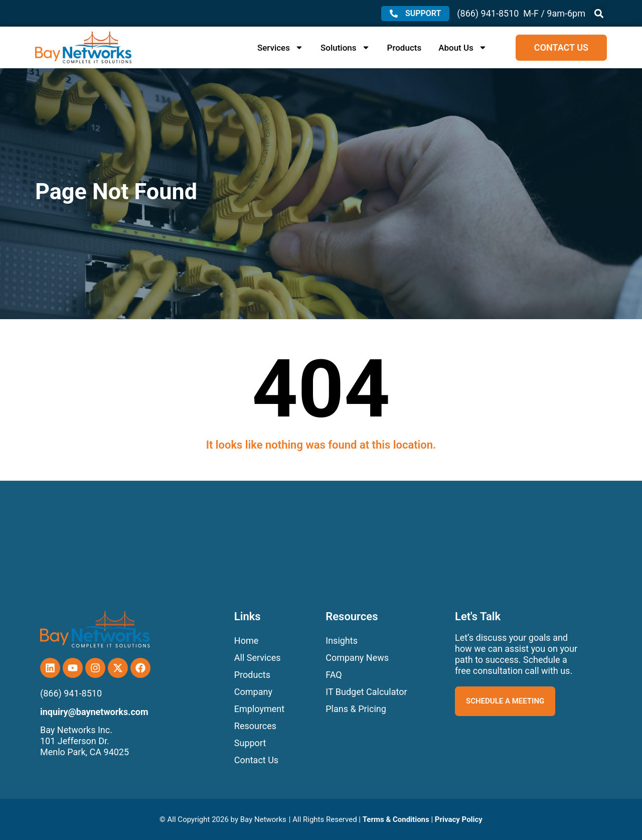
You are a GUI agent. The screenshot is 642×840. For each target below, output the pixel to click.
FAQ (334, 675)
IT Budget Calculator (366, 692)
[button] (599, 13)
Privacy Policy (459, 819)
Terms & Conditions (396, 819)
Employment (259, 709)
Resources (255, 726)
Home (246, 641)
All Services (258, 658)
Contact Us (256, 760)
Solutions (345, 48)
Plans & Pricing (356, 709)
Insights (342, 641)
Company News (357, 658)
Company (253, 692)
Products (405, 48)
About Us (463, 48)
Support (250, 743)
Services (280, 48)
